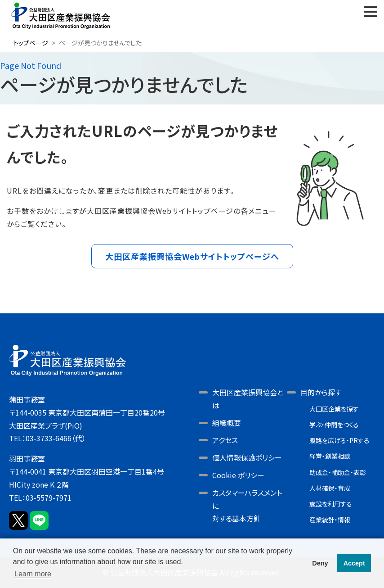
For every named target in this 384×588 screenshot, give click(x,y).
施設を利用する (331, 504)
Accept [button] (354, 563)
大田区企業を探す (334, 409)
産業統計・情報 (330, 520)
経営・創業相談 (330, 456)
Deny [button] (320, 563)
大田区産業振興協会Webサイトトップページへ (192, 256)
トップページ (31, 43)
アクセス (225, 440)
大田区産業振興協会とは (248, 399)
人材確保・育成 (330, 488)
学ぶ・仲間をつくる (334, 425)
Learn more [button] (33, 574)
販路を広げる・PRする (339, 440)
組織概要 (227, 423)
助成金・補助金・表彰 (338, 472)
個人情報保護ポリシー (247, 457)
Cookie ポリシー (238, 475)
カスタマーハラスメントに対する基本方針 (247, 506)
